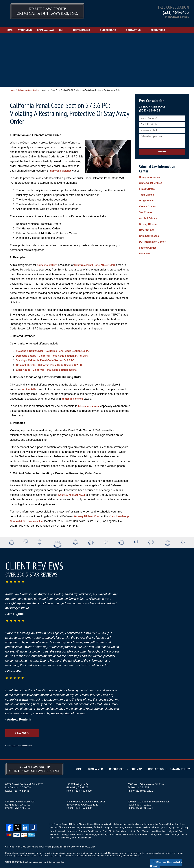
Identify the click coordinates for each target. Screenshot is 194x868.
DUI (79, 26)
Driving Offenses (148, 208)
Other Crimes (146, 212)
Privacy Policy (182, 765)
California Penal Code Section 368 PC (59, 365)
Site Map (142, 765)
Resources (176, 26)
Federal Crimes (147, 227)
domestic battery (48, 261)
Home (14, 26)
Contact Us (151, 26)
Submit (162, 147)
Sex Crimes (145, 198)
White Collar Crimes (149, 174)
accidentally (30, 385)
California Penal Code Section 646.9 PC (55, 356)
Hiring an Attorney (148, 169)
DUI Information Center (151, 222)
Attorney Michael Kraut (73, 491)
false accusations (90, 402)
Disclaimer (104, 765)
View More (22, 729)
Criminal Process (148, 217)
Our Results (126, 26)
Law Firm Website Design (173, 857)
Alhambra (63, 823)
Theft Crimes (146, 183)
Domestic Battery (27, 351)
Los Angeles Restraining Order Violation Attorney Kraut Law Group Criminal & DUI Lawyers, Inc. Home (47, 11)
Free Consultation (151, 96)
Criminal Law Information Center (161, 162)
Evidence (144, 232)
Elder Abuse (24, 365)
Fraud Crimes (146, 178)
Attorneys (34, 26)
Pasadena (71, 826)
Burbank (96, 823)
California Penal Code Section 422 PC (65, 361)
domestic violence (62, 166)
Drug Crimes (146, 188)
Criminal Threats (27, 361)
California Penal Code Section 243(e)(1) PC (69, 351)
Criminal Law (59, 26)
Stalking (21, 356)
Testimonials (100, 26)
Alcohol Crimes (147, 203)
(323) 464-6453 (176, 12)
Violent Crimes (147, 193)
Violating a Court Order (31, 347)
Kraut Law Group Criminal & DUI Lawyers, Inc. (45, 857)
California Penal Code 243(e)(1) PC (99, 261)
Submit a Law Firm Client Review (19, 742)
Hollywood (145, 823)
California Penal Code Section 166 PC (73, 347)
